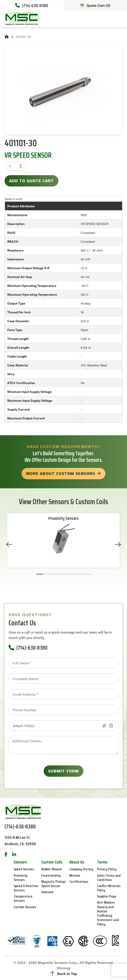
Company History (81, 869)
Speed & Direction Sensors (26, 888)
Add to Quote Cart (31, 181)
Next (118, 544)
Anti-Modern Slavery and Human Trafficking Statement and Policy (108, 913)
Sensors (20, 862)
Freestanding (51, 875)
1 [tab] (40, 574)
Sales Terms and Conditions (109, 878)
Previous (9, 544)
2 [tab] (47, 574)
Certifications (79, 882)
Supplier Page (107, 896)
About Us (77, 862)
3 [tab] (53, 574)
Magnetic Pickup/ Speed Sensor (54, 884)
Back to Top (64, 974)
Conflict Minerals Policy (109, 888)
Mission (75, 875)
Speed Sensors (24, 869)
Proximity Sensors (63, 518)
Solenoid (47, 892)
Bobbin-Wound (51, 869)
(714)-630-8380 (32, 5)
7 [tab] (81, 574)
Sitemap (64, 968)
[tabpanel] (63, 540)
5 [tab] (67, 574)
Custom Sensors (25, 907)
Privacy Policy (107, 869)
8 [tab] (87, 574)
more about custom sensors (61, 474)
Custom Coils (52, 862)
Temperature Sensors (23, 898)
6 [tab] (74, 574)
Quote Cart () (95, 5)
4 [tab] (60, 574)
